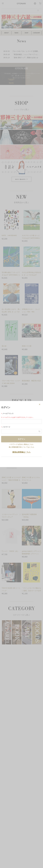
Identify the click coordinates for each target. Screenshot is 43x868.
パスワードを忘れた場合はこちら (21, 444)
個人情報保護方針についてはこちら (21, 447)
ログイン (21, 439)
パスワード (6, 427)
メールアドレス (7, 414)
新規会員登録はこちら (21, 452)
